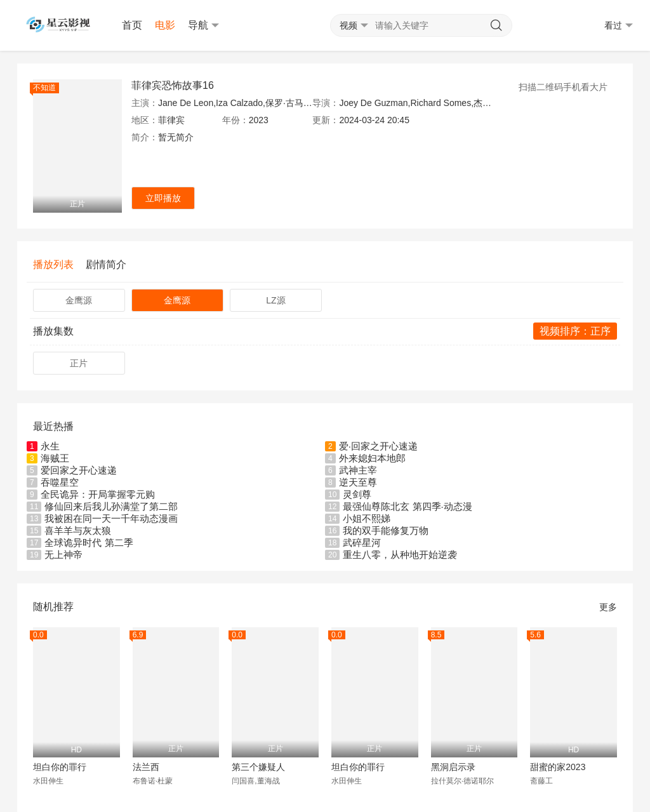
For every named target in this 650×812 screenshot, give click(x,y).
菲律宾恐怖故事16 (173, 85)
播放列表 (53, 264)
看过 (619, 26)
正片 (79, 363)
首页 (132, 25)
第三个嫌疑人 (258, 767)
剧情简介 (106, 264)
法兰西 (146, 767)
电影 (165, 25)
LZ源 (275, 300)
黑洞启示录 (453, 767)
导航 (203, 25)
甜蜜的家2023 (558, 767)
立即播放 (163, 198)
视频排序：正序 (575, 331)
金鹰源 (79, 300)
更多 (608, 607)
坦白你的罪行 (60, 767)
